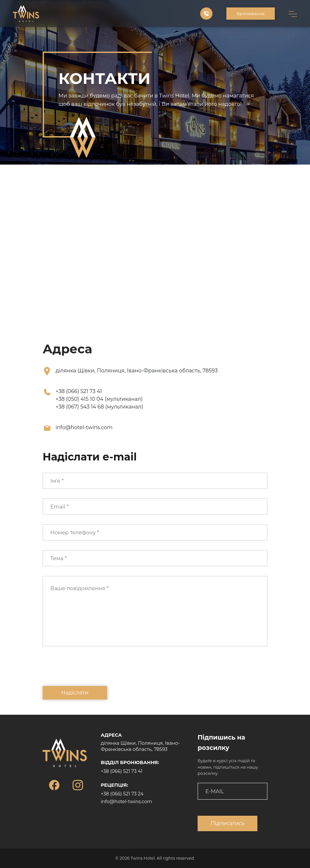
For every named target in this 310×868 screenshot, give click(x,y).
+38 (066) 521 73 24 (122, 794)
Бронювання (251, 14)
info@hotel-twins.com (84, 427)
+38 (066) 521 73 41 (79, 391)
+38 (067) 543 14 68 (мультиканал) (99, 407)
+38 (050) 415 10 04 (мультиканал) (99, 399)
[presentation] (92, 671)
